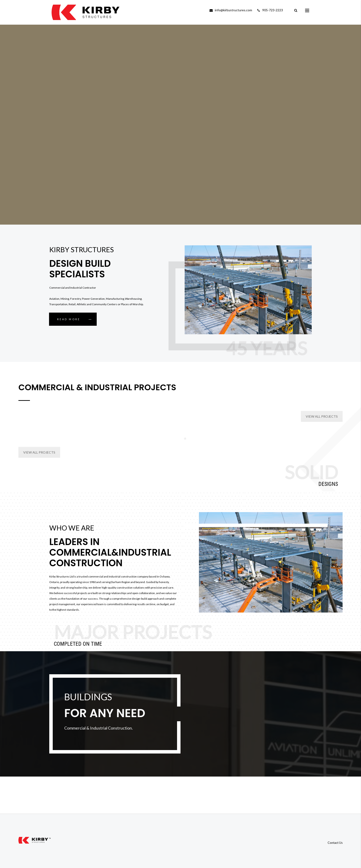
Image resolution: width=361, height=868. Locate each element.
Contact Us (335, 843)
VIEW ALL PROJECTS (322, 416)
